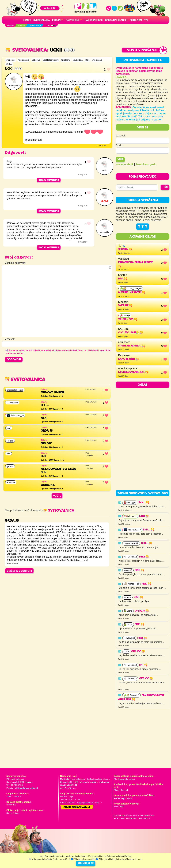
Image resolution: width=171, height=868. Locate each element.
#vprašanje (97, 60)
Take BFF (125, 306)
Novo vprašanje (142, 50)
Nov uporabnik (125, 164)
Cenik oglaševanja (77, 807)
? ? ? (143, 227)
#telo (87, 60)
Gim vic (138, 652)
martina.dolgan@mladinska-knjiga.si (86, 803)
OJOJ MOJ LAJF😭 (130, 333)
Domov (27, 20)
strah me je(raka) (132, 346)
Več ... (57, 496)
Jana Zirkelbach (14, 796)
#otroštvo (36, 60)
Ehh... (144, 503)
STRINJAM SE (85, 864)
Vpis (120, 160)
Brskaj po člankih (116, 20)
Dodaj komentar (49, 180)
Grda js (142, 611)
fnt (143, 665)
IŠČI (166, 187)
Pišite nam (136, 20)
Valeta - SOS (128, 319)
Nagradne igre (94, 20)
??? (146, 20)
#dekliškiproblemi (51, 60)
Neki (144, 516)
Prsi (123, 279)
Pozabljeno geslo (146, 164)
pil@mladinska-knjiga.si (26, 788)
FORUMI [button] (56, 20)
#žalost (9, 64)
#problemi (66, 60)
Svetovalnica (42, 20)
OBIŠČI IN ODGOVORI (19, 571)
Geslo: (119, 145)
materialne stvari (132, 293)
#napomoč (11, 60)
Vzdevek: (121, 136)
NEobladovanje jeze (133, 372)
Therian (125, 249)
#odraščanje (24, 60)
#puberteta (78, 60)
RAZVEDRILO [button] (73, 20)
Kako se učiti (128, 359)
